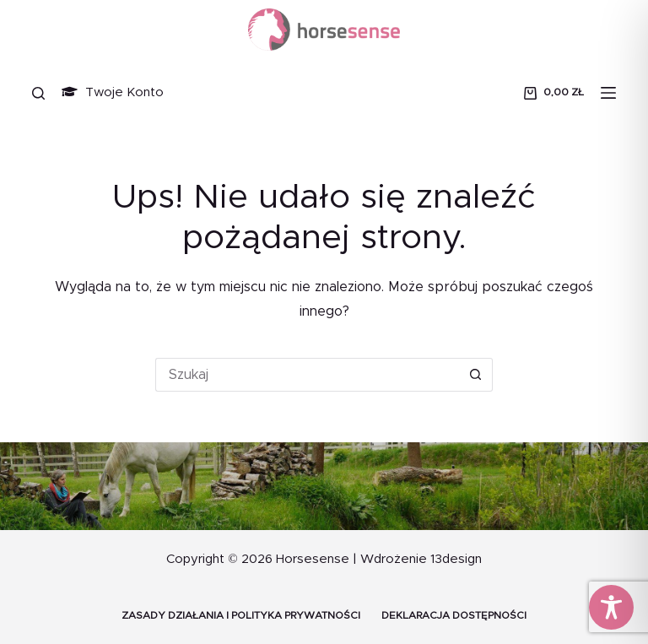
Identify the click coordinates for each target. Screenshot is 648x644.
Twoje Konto (113, 92)
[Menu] (608, 93)
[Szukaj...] (307, 375)
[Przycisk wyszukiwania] (476, 375)
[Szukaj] (38, 93)
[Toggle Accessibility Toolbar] (611, 607)
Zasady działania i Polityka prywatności (241, 615)
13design (456, 559)
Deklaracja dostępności (454, 615)
